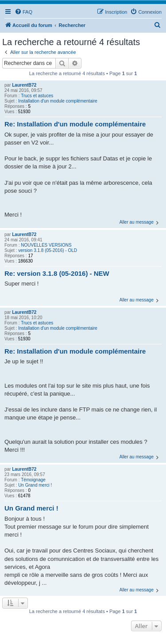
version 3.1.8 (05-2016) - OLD (48, 250)
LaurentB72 (24, 85)
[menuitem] (23, 12)
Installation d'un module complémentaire (58, 101)
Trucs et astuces (37, 96)
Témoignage (33, 480)
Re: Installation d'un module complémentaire (75, 124)
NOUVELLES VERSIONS (46, 245)
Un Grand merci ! (35, 485)
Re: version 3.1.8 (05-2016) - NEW (57, 273)
